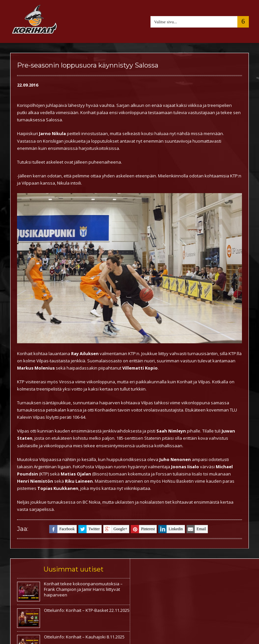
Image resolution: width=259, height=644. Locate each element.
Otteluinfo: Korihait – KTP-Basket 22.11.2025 (87, 610)
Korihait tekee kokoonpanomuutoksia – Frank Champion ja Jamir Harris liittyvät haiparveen (83, 589)
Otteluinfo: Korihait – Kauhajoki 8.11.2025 (84, 637)
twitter (89, 529)
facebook (62, 529)
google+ (115, 529)
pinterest (143, 529)
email (196, 529)
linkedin (170, 529)
